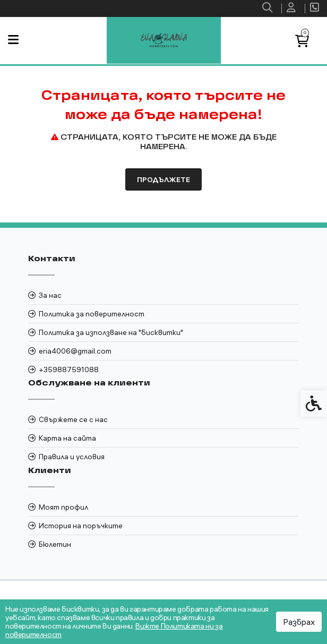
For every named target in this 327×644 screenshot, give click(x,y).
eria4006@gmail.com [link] (75, 351)
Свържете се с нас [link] (73, 419)
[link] (269, 8)
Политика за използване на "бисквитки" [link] (111, 332)
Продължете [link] (164, 179)
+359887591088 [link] (69, 370)
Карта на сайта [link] (67, 438)
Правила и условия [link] (72, 457)
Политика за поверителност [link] (92, 314)
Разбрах (299, 622)
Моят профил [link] (63, 507)
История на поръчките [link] (81, 526)
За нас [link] (50, 295)
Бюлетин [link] (55, 544)
